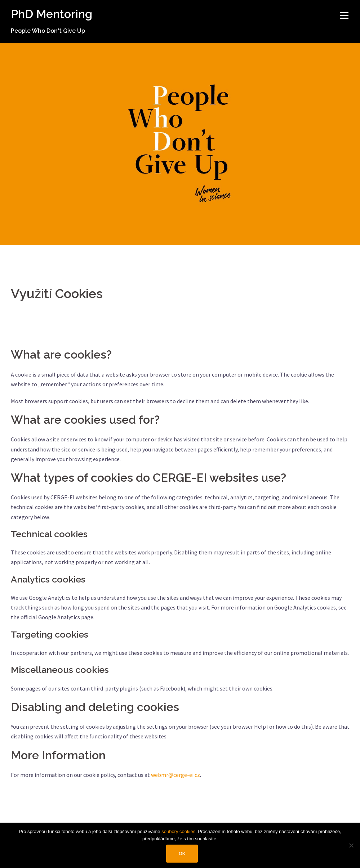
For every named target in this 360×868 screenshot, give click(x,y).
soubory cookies (178, 831)
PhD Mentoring (52, 14)
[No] (351, 845)
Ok (182, 853)
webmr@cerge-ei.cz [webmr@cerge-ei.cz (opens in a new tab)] (175, 775)
